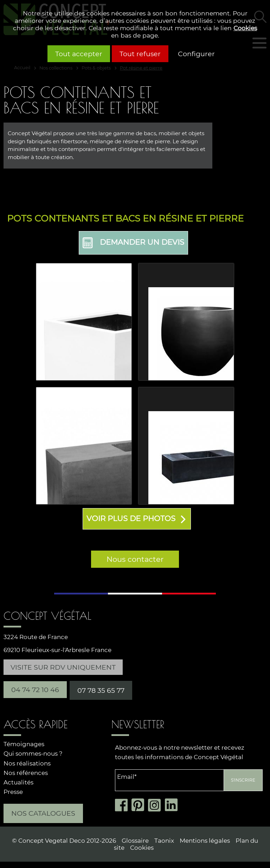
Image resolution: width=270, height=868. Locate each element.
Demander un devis (133, 243)
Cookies (245, 28)
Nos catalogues (43, 813)
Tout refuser (140, 54)
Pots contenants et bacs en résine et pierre (125, 218)
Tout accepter (79, 54)
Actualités (18, 782)
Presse (13, 791)
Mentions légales (205, 840)
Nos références (26, 772)
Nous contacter (135, 559)
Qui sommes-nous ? (33, 753)
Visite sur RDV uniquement (63, 666)
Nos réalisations (27, 763)
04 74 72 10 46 (35, 689)
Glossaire (135, 840)
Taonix (164, 840)
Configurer (196, 54)
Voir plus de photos (131, 518)
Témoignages (24, 744)
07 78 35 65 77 (101, 690)
